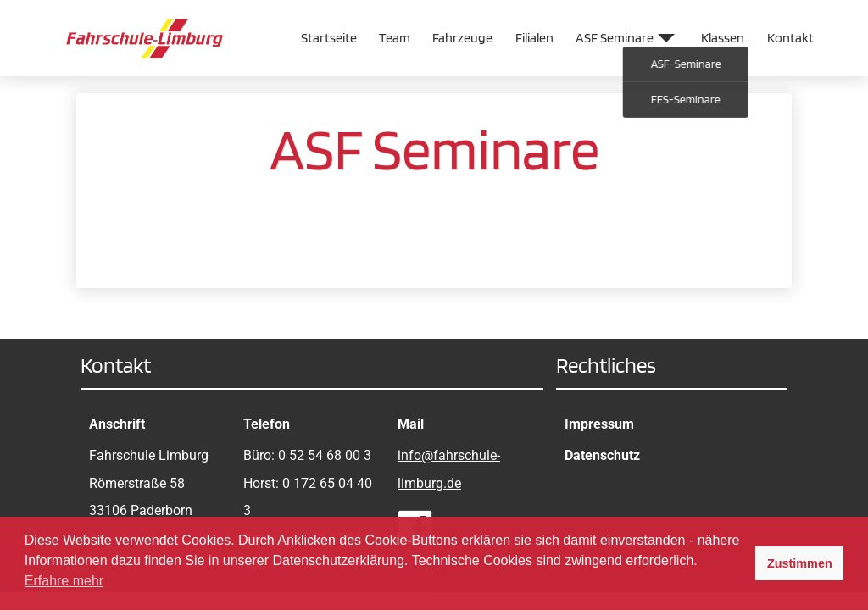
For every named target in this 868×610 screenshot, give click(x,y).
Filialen (534, 38)
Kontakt (790, 38)
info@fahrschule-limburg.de (449, 469)
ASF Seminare (615, 38)
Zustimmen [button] (800, 563)
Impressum (599, 424)
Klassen (723, 38)
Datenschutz (602, 455)
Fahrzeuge (462, 38)
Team (395, 38)
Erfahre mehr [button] (64, 581)
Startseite (329, 38)
